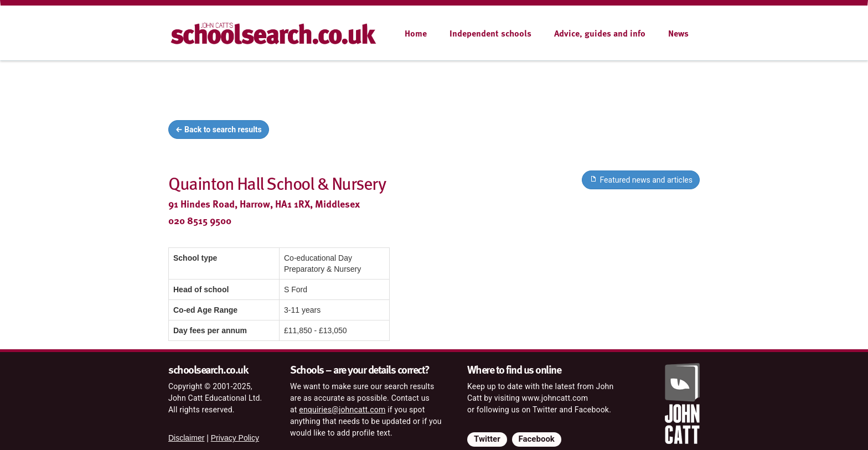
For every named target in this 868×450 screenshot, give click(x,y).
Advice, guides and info (600, 33)
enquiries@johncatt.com (342, 410)
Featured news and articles (641, 179)
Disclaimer (186, 438)
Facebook (537, 439)
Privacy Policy (235, 438)
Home (416, 33)
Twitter (487, 439)
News (678, 33)
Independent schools (490, 33)
